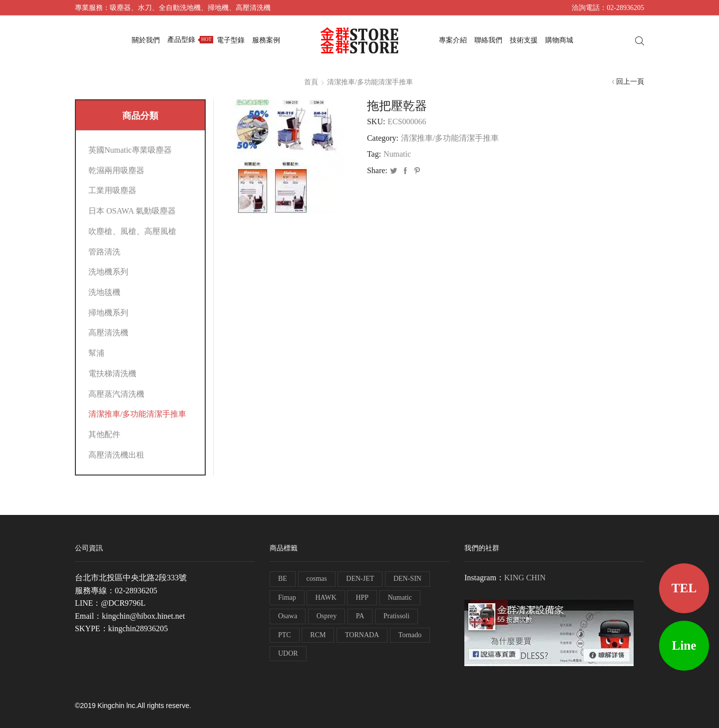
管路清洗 (104, 252)
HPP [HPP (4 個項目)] (362, 598)
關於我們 (146, 40)
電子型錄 (231, 40)
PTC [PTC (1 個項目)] (285, 635)
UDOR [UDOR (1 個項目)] (288, 653)
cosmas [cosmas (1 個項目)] (317, 579)
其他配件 (104, 434)
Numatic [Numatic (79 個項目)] (400, 598)
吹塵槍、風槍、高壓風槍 (132, 231)
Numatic (397, 154)
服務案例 (266, 40)
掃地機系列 (108, 313)
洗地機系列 (108, 272)
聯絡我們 (488, 40)
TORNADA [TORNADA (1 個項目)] (362, 635)
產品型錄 (190, 40)
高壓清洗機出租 (116, 455)
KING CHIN (525, 578)
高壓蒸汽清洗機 (116, 394)
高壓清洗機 (108, 333)
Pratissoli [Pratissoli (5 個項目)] (396, 616)
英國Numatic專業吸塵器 (130, 150)
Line (684, 645)
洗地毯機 (104, 292)
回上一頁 (630, 82)
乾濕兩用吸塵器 (116, 170)
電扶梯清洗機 (112, 373)
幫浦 (96, 353)
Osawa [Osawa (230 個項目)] (288, 616)
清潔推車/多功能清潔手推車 (370, 82)
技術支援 (524, 40)
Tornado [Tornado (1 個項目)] (410, 635)
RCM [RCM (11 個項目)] (318, 635)
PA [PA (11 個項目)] (360, 616)
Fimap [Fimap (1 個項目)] (287, 598)
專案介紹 (453, 40)
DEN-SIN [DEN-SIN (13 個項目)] (407, 579)
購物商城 (559, 40)
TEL (684, 588)
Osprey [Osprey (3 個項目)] (327, 616)
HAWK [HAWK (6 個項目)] (326, 598)
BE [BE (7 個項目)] (283, 579)
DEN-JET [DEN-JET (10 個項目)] (360, 579)
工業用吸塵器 (112, 190)
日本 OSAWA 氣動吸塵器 (132, 211)
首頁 (311, 82)
